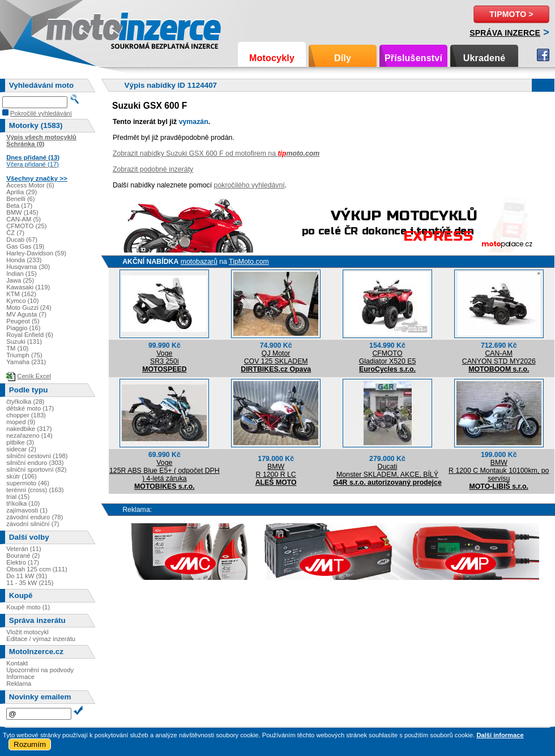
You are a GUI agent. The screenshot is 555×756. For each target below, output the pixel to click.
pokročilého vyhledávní (249, 185)
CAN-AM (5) (24, 219)
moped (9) (21, 422)
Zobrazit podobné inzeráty (153, 169)
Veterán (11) (24, 549)
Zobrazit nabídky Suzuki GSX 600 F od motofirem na (216, 153)
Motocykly (272, 58)
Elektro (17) (23, 562)
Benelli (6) (20, 199)
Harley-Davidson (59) (36, 253)
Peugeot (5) (23, 321)
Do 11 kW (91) (27, 576)
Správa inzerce (505, 33)
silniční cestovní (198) (37, 456)
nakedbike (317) (29, 429)
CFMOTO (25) (26, 226)
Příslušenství (413, 58)
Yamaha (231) (26, 362)
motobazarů (199, 262)
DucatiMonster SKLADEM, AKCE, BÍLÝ (387, 471)
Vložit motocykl (27, 632)
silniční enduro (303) (35, 463)
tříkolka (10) (23, 503)
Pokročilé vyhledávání (41, 113)
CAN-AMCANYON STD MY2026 (499, 357)
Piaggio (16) (23, 328)
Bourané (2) (23, 556)
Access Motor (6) (30, 185)
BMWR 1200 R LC (276, 471)
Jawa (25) (20, 280)
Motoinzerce (70, 28)
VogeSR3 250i (165, 357)
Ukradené (484, 58)
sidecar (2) (21, 449)
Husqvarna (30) (28, 267)
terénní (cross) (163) (35, 490)
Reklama (19, 684)
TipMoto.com (249, 262)
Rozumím (30, 744)
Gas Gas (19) (25, 246)
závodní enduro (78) (35, 517)
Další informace (500, 735)
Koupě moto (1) (28, 607)
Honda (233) (24, 260)
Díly (343, 58)
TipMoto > (511, 14)
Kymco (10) (22, 301)
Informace (20, 677)
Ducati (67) (22, 240)
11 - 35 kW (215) (30, 583)
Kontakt (17, 663)
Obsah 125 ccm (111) (37, 569)
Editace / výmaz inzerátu (41, 639)
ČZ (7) (15, 233)
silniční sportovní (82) (36, 469)
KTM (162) (21, 294)
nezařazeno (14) (29, 435)
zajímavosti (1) (27, 510)
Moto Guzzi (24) (29, 307)
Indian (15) (22, 274)
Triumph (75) (24, 355)
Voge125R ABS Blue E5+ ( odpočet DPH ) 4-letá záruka (165, 471)
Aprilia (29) (22, 192)
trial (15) (18, 497)
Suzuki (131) (24, 341)
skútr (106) (21, 476)
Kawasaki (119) (28, 287)
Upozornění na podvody (40, 670)
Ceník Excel (34, 376)
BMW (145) (22, 212)
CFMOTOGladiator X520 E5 (388, 357)
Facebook (543, 55)
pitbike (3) (20, 442)
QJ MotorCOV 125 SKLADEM (276, 357)
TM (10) (17, 348)
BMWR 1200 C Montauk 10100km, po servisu (499, 471)
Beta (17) (19, 206)
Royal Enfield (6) (30, 335)
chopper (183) (26, 415)
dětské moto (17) (30, 408)
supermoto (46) (28, 483)
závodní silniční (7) (33, 524)
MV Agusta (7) (26, 314)
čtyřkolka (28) (25, 402)
